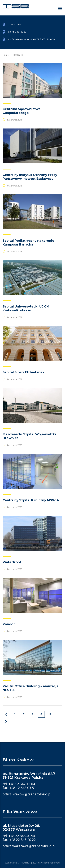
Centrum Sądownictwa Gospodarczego (22, 111)
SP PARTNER (24, 863)
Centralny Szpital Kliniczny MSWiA (31, 500)
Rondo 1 (9, 624)
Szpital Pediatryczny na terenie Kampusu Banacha (28, 243)
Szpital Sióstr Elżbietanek (24, 372)
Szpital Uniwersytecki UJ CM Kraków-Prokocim (26, 308)
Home (6, 55)
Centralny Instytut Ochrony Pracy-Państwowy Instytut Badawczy (31, 177)
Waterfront (12, 562)
